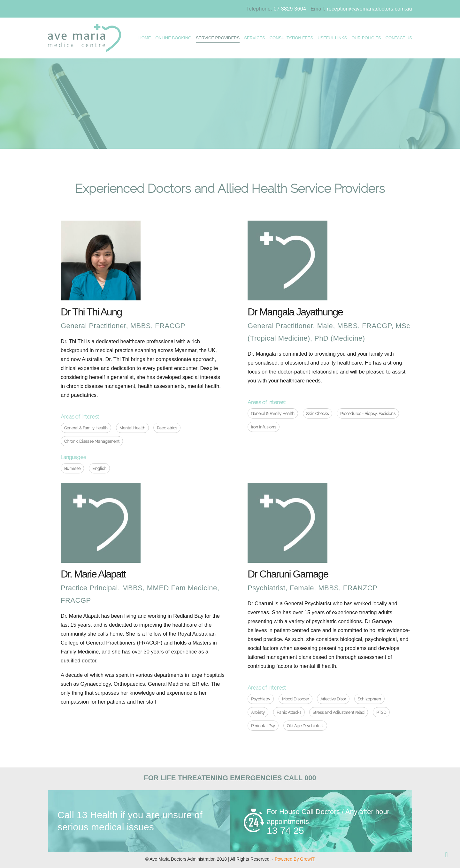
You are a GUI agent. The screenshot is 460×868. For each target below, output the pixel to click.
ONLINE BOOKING (173, 38)
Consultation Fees (291, 38)
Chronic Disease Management (92, 441)
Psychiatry (261, 699)
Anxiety (258, 712)
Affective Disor (333, 699)
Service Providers (218, 38)
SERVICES (255, 38)
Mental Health (132, 428)
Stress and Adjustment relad (339, 712)
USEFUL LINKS (332, 38)
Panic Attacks (289, 712)
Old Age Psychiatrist (305, 726)
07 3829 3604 (290, 9)
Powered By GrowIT (295, 859)
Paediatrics (167, 428)
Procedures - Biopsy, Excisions (368, 414)
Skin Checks (318, 414)
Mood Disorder (295, 699)
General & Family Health (86, 428)
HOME (145, 38)
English (99, 468)
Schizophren (369, 699)
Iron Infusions (264, 427)
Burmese (72, 468)
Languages (73, 457)
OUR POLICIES (366, 38)
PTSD (381, 712)
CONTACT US (399, 38)
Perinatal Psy (263, 726)
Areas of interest (80, 417)
